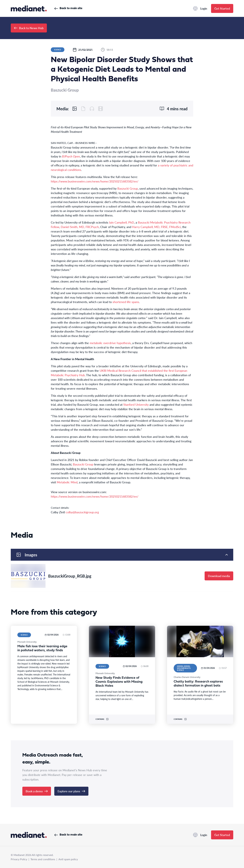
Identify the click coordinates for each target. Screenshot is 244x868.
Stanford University (136, 404)
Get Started (222, 8)
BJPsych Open (71, 156)
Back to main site (68, 8)
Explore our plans (71, 791)
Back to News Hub (29, 28)
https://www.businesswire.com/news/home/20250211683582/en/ (95, 181)
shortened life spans (126, 302)
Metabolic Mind (67, 482)
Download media (219, 576)
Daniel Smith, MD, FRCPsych (80, 227)
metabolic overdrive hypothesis (110, 343)
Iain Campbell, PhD (122, 222)
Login (200, 8)
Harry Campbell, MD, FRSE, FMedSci (156, 227)
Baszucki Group (128, 188)
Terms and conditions (43, 859)
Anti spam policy (68, 859)
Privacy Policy (19, 859)
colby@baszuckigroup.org (82, 512)
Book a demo (37, 791)
